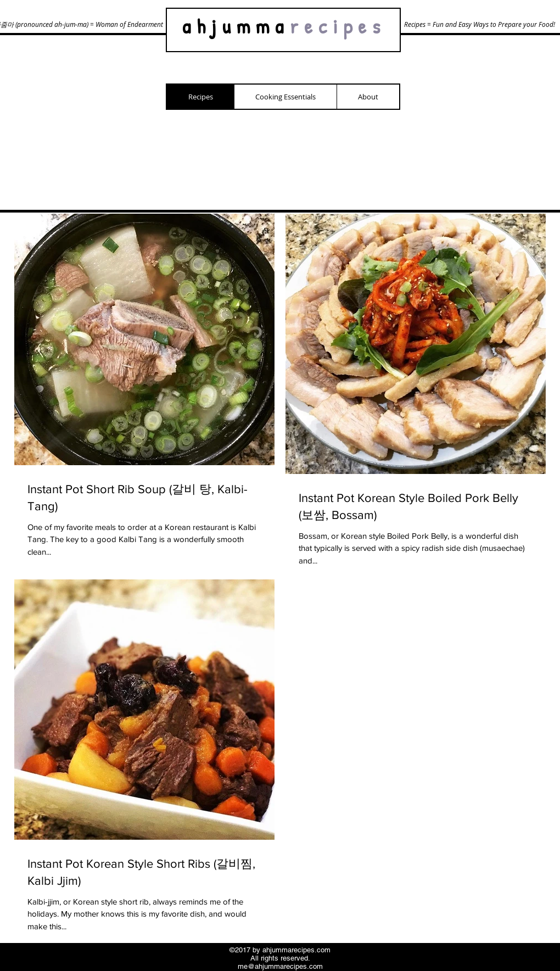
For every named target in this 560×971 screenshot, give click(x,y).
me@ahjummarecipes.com (280, 966)
